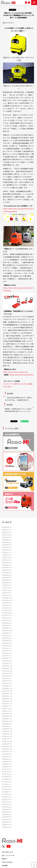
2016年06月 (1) (7, 814)
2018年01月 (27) (7, 767)
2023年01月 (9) (7, 615)
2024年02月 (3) (7, 583)
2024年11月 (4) (7, 560)
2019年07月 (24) (7, 721)
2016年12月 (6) (7, 799)
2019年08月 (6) (7, 719)
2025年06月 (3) (7, 545)
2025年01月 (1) (7, 555)
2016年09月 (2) (7, 807)
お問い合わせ (29, 2)
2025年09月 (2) (7, 540)
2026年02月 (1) (7, 530)
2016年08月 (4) (7, 809)
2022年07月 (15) (7, 630)
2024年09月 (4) (7, 565)
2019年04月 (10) (7, 729)
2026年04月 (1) (7, 527)
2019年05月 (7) (7, 726)
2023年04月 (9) (7, 608)
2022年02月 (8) (7, 643)
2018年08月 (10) (7, 749)
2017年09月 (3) (7, 777)
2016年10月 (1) (7, 804)
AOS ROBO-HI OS (8, 852)
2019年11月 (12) (7, 711)
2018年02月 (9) (7, 764)
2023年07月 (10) (7, 600)
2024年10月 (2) (7, 562)
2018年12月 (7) (7, 739)
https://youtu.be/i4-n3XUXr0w (21, 375)
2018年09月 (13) (7, 746)
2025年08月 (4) (7, 542)
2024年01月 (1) (7, 585)
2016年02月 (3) (7, 825)
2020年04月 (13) (7, 699)
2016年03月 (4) (7, 822)
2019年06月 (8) (7, 724)
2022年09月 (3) (7, 625)
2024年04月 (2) (7, 578)
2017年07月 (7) (7, 782)
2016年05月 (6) (7, 817)
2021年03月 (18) (7, 671)
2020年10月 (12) (7, 683)
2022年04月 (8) (7, 638)
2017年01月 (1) (7, 797)
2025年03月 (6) (7, 550)
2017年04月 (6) (7, 789)
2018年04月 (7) (7, 759)
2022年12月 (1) (7, 618)
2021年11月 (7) (7, 651)
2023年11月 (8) (7, 590)
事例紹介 (5, 859)
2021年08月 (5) (7, 658)
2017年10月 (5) (7, 774)
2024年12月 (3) (7, 557)
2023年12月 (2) (7, 588)
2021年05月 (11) (7, 666)
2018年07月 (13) (7, 751)
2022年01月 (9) (7, 646)
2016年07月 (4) (7, 812)
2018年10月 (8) (7, 744)
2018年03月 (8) (7, 762)
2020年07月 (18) (7, 691)
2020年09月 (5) (7, 686)
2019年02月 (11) (7, 734)
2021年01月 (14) (7, 676)
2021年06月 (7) (7, 663)
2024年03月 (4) (7, 580)
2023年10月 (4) (7, 593)
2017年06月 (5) (7, 784)
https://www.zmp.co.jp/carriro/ (15, 372)
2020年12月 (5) (7, 678)
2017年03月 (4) (7, 792)
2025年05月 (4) (7, 547)
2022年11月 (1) (7, 620)
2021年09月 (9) (7, 656)
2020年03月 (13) (7, 701)
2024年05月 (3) (7, 575)
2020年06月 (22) (7, 693)
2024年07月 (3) (7, 570)
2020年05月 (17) (7, 696)
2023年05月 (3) (7, 605)
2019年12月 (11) (7, 709)
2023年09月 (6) (7, 595)
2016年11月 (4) (7, 802)
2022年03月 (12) (7, 641)
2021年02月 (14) (7, 673)
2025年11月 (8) (7, 535)
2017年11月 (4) (7, 772)
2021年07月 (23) (7, 661)
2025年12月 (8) (7, 532)
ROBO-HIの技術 (7, 862)
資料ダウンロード (26, 2)
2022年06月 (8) (7, 633)
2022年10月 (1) (7, 623)
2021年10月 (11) (7, 653)
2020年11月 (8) (7, 681)
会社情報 (5, 865)
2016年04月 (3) (7, 819)
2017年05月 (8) (7, 787)
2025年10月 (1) (7, 537)
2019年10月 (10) (7, 714)
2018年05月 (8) (7, 756)
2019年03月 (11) (7, 731)
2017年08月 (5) (7, 779)
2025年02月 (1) (7, 552)
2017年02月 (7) (7, 794)
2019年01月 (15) (7, 736)
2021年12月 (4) (7, 648)
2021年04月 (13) (7, 668)
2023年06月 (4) (7, 603)
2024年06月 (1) (7, 573)
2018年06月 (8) (7, 754)
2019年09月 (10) (7, 716)
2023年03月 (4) (7, 610)
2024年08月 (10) (7, 568)
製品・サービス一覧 (8, 855)
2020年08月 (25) (7, 688)
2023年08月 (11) (7, 598)
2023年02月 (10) (7, 613)
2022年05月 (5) (7, 636)
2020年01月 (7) (7, 706)
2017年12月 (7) (7, 769)
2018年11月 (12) (7, 741)
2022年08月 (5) (7, 628)
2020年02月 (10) (7, 704)
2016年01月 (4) (7, 827)
